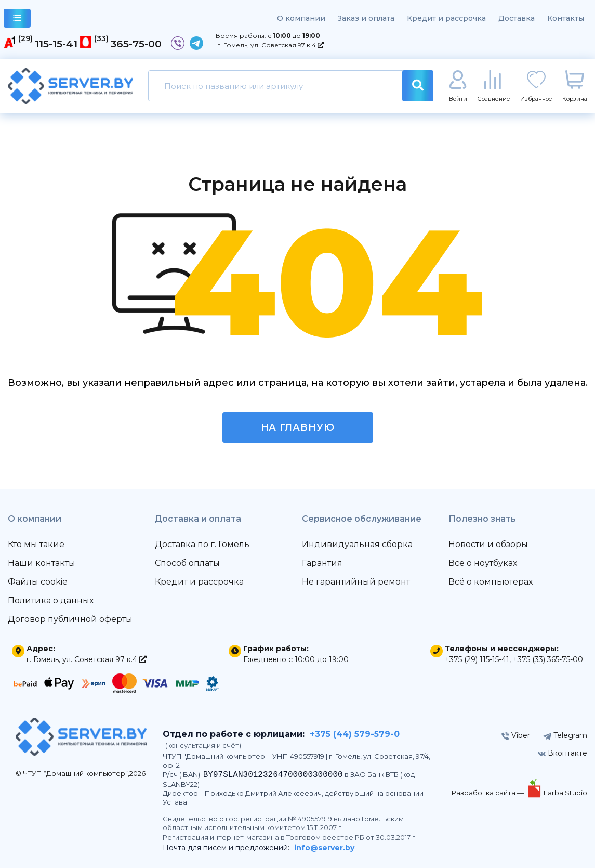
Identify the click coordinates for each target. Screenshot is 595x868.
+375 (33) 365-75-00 (548, 659)
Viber (516, 735)
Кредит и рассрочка (446, 18)
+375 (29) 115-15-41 (477, 659)
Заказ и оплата (366, 18)
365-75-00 (136, 44)
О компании (301, 18)
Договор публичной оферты (70, 619)
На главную (298, 427)
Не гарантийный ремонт (356, 582)
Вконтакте (563, 753)
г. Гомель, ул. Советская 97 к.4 (270, 45)
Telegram (565, 735)
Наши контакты (42, 563)
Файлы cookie (38, 582)
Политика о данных (51, 600)
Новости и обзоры (488, 544)
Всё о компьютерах (491, 582)
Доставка (517, 18)
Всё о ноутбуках (483, 563)
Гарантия (322, 563)
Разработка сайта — (488, 793)
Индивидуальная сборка (357, 544)
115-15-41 (56, 44)
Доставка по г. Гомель (202, 544)
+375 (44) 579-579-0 (355, 734)
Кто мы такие (36, 544)
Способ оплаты (187, 563)
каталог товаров (17, 20)
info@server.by (324, 848)
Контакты (566, 18)
